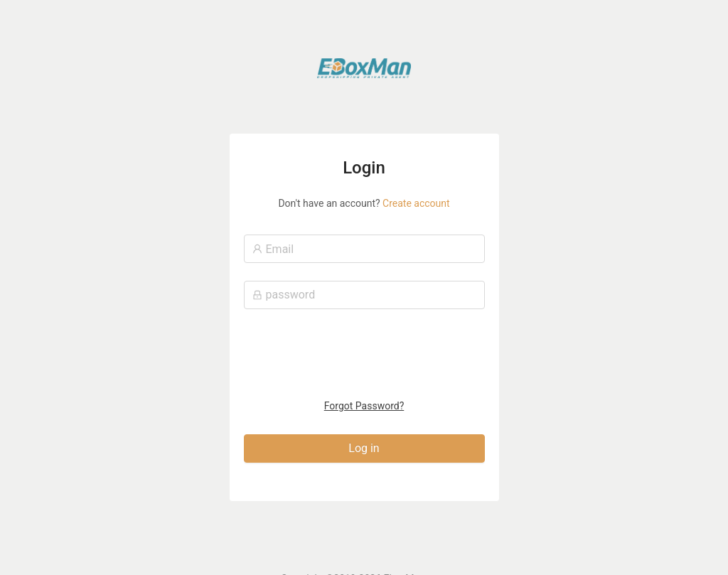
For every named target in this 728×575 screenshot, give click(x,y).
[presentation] (365, 357)
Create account (416, 203)
